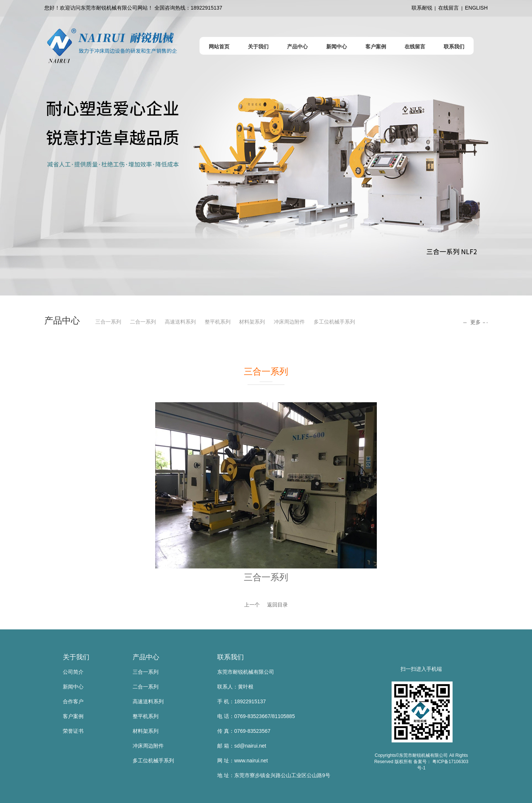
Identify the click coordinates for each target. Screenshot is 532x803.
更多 (475, 322)
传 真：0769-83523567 (244, 731)
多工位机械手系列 (334, 322)
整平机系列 (218, 322)
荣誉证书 (73, 731)
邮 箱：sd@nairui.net (242, 746)
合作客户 (73, 701)
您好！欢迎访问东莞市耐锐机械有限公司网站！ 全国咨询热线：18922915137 (133, 8)
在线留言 (449, 8)
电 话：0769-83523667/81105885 (256, 716)
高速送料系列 (180, 322)
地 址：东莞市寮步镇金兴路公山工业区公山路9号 (274, 775)
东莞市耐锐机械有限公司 (246, 672)
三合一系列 (108, 322)
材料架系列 (252, 322)
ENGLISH (476, 8)
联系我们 (231, 657)
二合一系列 (143, 322)
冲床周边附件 (289, 322)
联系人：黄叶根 (235, 687)
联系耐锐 (422, 8)
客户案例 (73, 716)
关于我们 (76, 657)
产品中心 (146, 657)
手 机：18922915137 (242, 701)
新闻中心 (73, 687)
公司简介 (73, 672)
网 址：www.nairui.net (243, 761)
